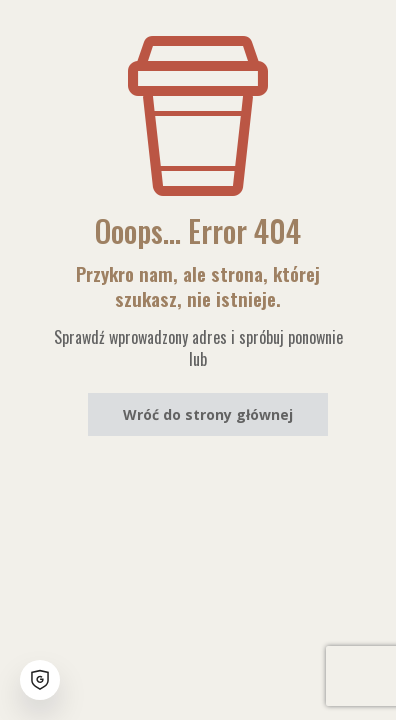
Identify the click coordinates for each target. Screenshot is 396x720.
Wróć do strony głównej (208, 414)
